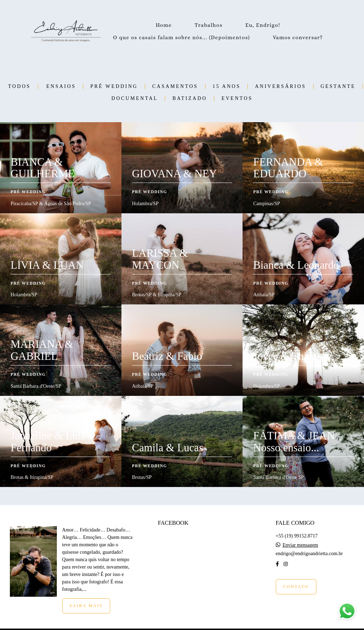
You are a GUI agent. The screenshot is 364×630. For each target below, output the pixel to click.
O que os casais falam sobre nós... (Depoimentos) (181, 37)
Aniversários (281, 87)
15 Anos (226, 87)
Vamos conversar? (298, 37)
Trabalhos (208, 25)
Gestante (338, 87)
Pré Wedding (114, 87)
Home (164, 25)
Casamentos (175, 87)
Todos (19, 87)
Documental (135, 99)
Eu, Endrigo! (263, 25)
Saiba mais (86, 606)
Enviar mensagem (300, 545)
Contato (296, 587)
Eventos (237, 99)
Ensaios (61, 87)
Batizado (190, 99)
